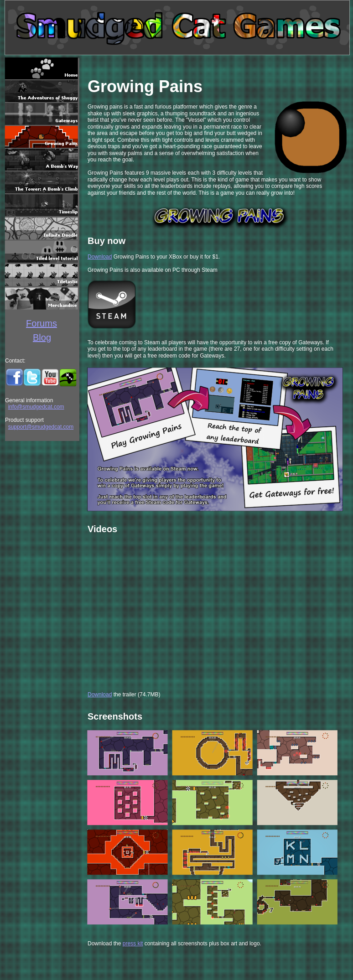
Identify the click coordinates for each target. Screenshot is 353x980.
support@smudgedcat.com (41, 427)
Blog (42, 337)
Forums (42, 323)
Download (100, 257)
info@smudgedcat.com (36, 407)
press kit (133, 944)
